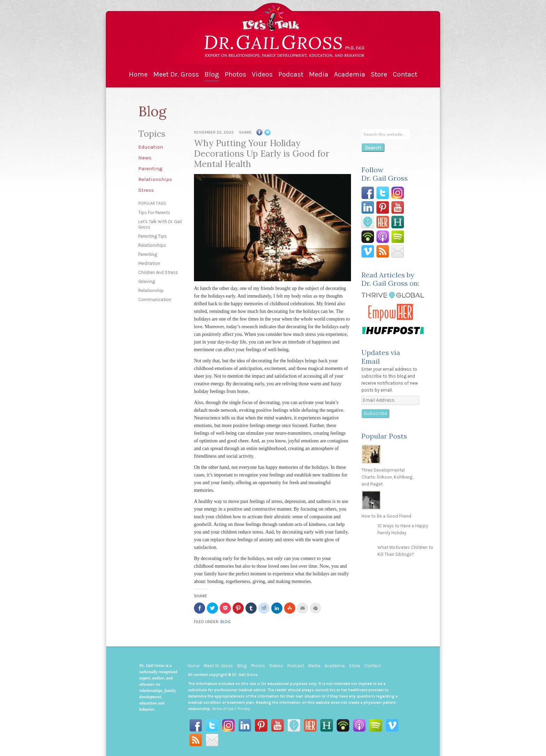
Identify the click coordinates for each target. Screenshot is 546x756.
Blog (212, 74)
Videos (262, 74)
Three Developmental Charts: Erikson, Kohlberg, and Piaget (387, 477)
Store (379, 74)
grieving (147, 281)
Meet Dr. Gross (176, 74)
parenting (148, 254)
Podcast (291, 74)
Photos (235, 74)
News (145, 158)
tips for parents (154, 212)
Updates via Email (381, 357)
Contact (405, 74)
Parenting (150, 168)
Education (151, 147)
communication (155, 300)
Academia (350, 74)
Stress (146, 190)
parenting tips (153, 236)
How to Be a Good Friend (386, 516)
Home (138, 74)
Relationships (155, 179)
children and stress (158, 272)
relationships (152, 245)
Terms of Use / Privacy (231, 709)
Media (319, 74)
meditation (149, 263)
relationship (151, 290)
